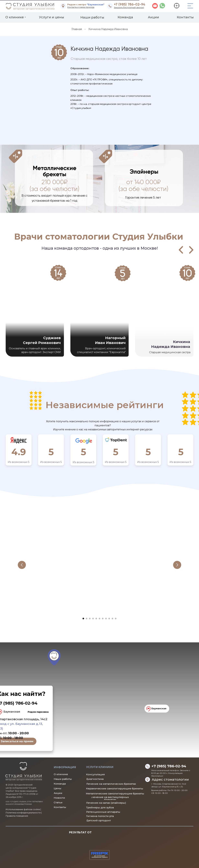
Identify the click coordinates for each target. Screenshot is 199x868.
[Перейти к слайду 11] (116, 619)
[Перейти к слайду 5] (96, 619)
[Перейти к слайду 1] (83, 619)
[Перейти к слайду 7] (103, 619)
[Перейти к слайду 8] (106, 619)
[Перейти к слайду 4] (93, 619)
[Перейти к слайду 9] (109, 619)
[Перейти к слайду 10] (112, 619)
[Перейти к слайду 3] (90, 619)
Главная (77, 29)
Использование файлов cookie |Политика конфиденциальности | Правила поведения (24, 813)
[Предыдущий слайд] (22, 565)
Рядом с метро (86, 5)
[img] (63, 6)
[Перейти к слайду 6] (99, 619)
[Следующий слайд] (177, 565)
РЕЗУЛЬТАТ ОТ (80, 832)
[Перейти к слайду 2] (87, 619)
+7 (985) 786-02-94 (130, 5)
